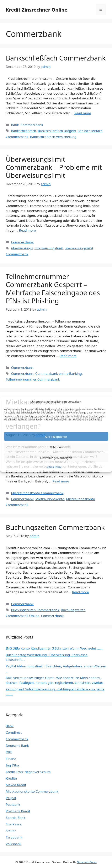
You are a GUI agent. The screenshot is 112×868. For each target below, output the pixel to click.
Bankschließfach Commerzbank (56, 58)
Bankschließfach (24, 131)
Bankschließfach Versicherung (53, 137)
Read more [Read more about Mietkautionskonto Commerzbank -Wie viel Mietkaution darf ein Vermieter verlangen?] (61, 481)
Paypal (11, 798)
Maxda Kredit (16, 785)
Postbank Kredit (18, 811)
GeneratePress (87, 862)
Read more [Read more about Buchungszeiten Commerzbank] (80, 592)
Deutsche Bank (17, 746)
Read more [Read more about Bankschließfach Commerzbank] (83, 113)
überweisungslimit (49, 248)
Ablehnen (56, 447)
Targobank (14, 837)
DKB (9, 752)
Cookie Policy (54, 467)
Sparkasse (14, 824)
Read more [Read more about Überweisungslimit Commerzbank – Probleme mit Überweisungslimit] (27, 230)
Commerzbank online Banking (59, 374)
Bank (15, 125)
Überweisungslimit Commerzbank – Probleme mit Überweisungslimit (54, 167)
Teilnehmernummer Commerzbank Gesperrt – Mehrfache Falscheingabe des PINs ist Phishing (53, 289)
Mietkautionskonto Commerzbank (37, 493)
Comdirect (14, 732)
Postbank (13, 805)
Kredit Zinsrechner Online (37, 10)
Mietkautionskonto (50, 499)
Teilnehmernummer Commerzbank (33, 379)
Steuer (11, 831)
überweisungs (22, 248)
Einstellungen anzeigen (56, 458)
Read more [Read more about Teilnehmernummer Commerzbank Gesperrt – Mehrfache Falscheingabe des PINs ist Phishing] (68, 356)
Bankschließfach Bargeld (57, 131)
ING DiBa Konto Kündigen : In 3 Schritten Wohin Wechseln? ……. (55, 648)
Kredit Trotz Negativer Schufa (28, 772)
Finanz (11, 759)
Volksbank (14, 844)
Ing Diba (12, 765)
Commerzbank (32, 125)
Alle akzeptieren (56, 436)
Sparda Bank (16, 818)
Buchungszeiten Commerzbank (55, 527)
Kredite (11, 778)
